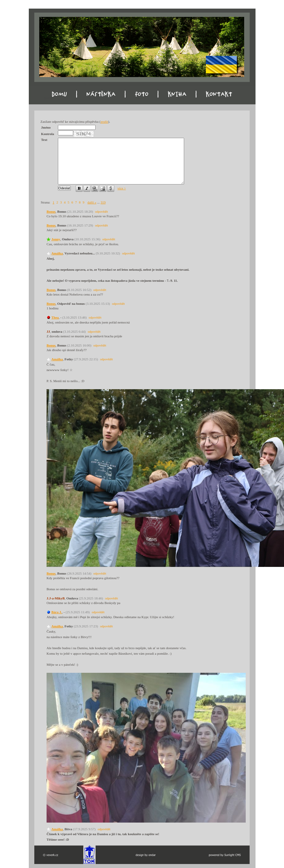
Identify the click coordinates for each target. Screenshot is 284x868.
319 (103, 202)
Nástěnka (94, 98)
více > (122, 188)
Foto (138, 98)
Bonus (51, 211)
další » (92, 202)
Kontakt (225, 98)
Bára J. (57, 612)
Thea (55, 317)
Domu (48, 98)
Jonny (56, 239)
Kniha (181, 98)
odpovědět (101, 212)
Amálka (57, 253)
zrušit (104, 122)
